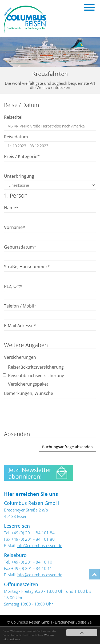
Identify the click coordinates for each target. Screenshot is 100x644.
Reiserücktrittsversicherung (34, 367)
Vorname (15, 227)
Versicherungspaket (26, 384)
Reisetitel (13, 117)
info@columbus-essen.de (39, 545)
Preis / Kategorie (22, 156)
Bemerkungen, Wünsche (29, 393)
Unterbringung (19, 176)
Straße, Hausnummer (27, 267)
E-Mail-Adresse (20, 326)
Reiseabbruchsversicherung (34, 376)
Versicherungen (20, 357)
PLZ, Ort (13, 286)
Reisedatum (16, 137)
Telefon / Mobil (20, 306)
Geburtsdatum (20, 247)
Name (11, 208)
